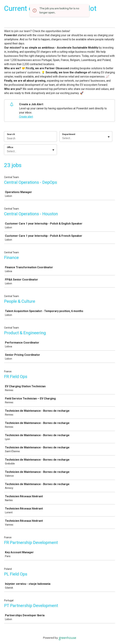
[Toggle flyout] (109, 137)
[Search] (30, 139)
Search (11, 134)
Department (69, 134)
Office (10, 147)
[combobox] (63, 138)
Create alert (26, 117)
